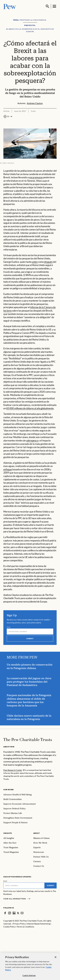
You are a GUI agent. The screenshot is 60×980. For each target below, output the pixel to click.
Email (9, 627)
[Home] (28, 740)
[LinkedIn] (14, 913)
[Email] (30, 632)
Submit (30, 639)
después (48, 262)
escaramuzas (36, 178)
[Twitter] (18, 913)
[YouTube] (22, 913)
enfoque (8, 469)
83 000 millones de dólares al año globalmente (30, 408)
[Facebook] (5, 913)
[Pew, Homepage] (10, 6)
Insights (8, 833)
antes (35, 262)
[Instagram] (10, 913)
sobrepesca (32, 441)
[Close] (56, 959)
